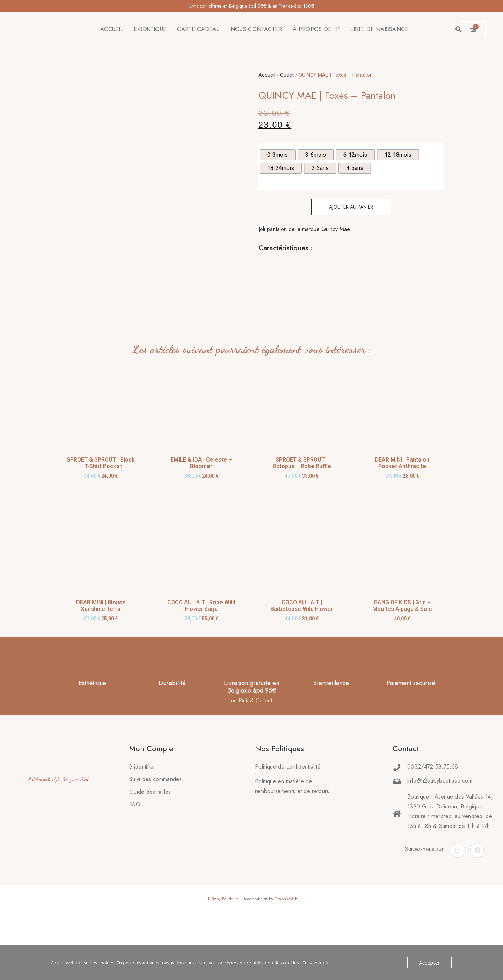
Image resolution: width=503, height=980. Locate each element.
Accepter (431, 963)
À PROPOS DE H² (316, 29)
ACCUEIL (112, 29)
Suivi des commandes (156, 835)
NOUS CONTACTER (256, 29)
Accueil (267, 75)
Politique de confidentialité (288, 822)
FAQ (135, 860)
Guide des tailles (150, 847)
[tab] (259, 266)
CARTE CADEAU (198, 29)
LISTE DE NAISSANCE (379, 29)
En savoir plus (317, 963)
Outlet (287, 75)
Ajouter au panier (351, 207)
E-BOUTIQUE (150, 29)
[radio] (278, 155)
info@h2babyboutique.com (440, 836)
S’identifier (142, 822)
